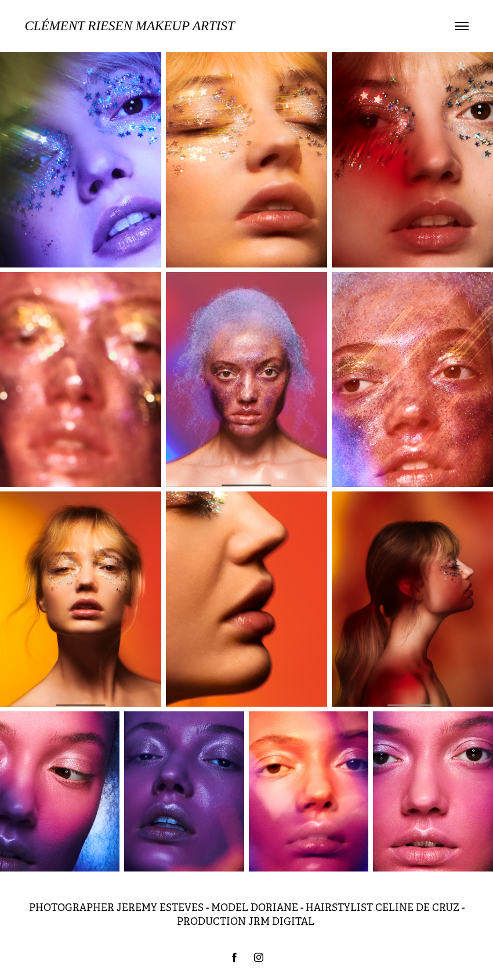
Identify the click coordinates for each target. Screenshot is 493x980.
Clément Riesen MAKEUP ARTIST (130, 26)
